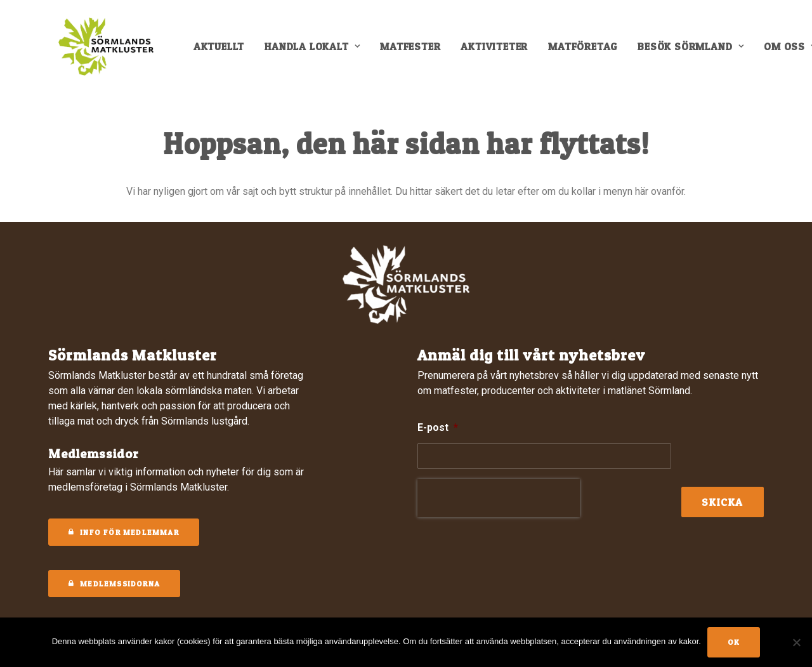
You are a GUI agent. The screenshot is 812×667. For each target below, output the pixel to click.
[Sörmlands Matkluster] (105, 52)
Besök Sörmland (699, 52)
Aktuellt (227, 52)
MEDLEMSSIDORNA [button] (114, 584)
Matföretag (591, 52)
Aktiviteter (502, 52)
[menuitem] (227, 52)
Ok (734, 642)
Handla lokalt (320, 52)
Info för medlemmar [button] (124, 532)
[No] (796, 642)
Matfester (418, 52)
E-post (438, 427)
